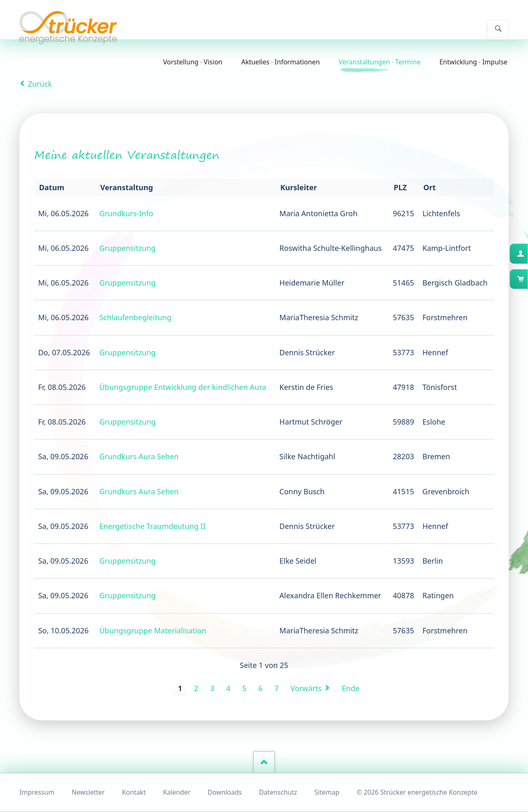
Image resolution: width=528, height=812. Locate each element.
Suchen (498, 29)
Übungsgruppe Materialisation (153, 630)
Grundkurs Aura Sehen (139, 456)
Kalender (177, 792)
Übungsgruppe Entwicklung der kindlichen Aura (183, 387)
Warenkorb (527, 279)
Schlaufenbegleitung (136, 317)
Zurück (40, 84)
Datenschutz (278, 792)
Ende (351, 688)
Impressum (37, 792)
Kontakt (134, 792)
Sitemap (327, 792)
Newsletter (88, 792)
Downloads (225, 792)
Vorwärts (306, 688)
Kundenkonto (527, 253)
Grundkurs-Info (126, 213)
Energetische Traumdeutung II (152, 526)
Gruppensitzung (128, 248)
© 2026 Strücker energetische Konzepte (417, 792)
